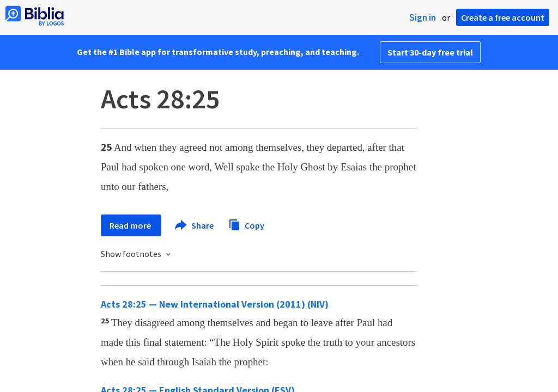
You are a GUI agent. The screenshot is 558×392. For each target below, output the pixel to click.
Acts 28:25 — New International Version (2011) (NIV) (215, 304)
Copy (246, 224)
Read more (131, 225)
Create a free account (503, 17)
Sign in (423, 17)
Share (195, 225)
